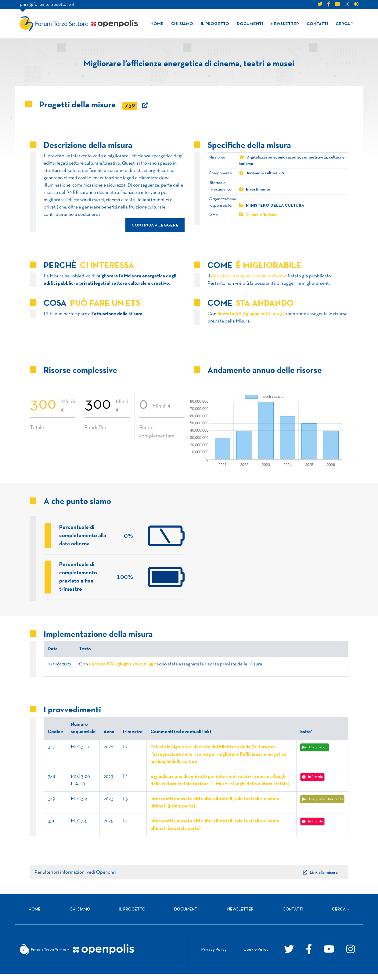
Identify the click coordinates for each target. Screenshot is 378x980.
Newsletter (285, 24)
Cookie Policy (256, 955)
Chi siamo (182, 24)
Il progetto (215, 24)
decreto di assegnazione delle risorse (249, 276)
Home (157, 24)
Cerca (343, 24)
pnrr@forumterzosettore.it (47, 5)
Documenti (250, 24)
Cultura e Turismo (261, 215)
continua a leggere (155, 225)
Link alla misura (320, 878)
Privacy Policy (214, 955)
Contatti (317, 24)
